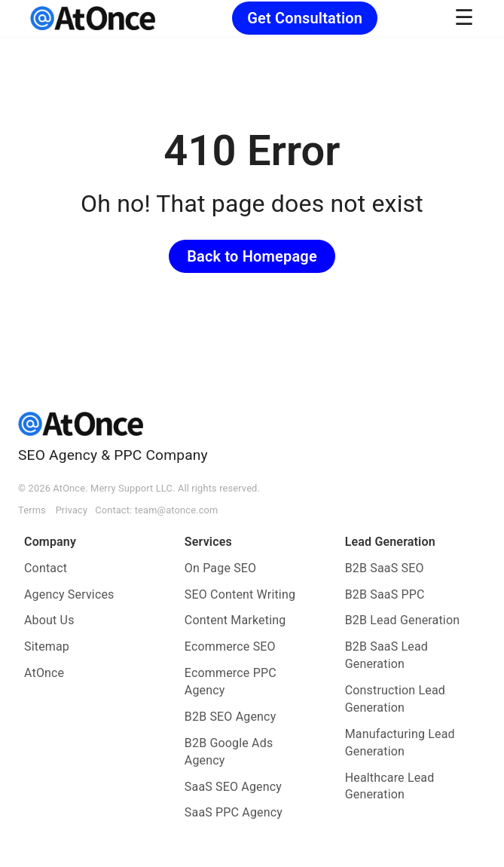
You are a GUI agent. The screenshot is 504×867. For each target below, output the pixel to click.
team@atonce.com (177, 510)
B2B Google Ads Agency (229, 752)
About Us (49, 620)
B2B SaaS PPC (385, 594)
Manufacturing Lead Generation (400, 743)
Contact (46, 568)
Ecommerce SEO (230, 646)
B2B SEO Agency (231, 717)
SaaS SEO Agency (233, 787)
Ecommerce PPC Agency (231, 682)
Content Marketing (235, 620)
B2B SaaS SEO (385, 568)
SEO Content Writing (240, 594)
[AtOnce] (93, 18)
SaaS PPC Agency (234, 812)
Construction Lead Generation (395, 699)
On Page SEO (220, 568)
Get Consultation (305, 18)
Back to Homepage (252, 256)
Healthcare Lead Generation (390, 786)
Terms (32, 510)
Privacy (72, 510)
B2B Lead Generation (403, 620)
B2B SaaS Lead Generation (386, 655)
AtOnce (44, 673)
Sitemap (47, 646)
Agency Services (69, 594)
